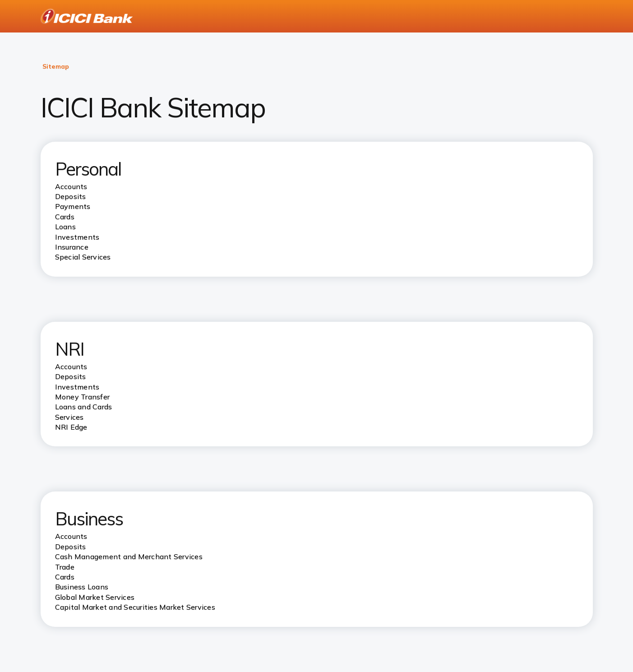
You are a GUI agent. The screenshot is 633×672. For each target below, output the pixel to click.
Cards (65, 577)
